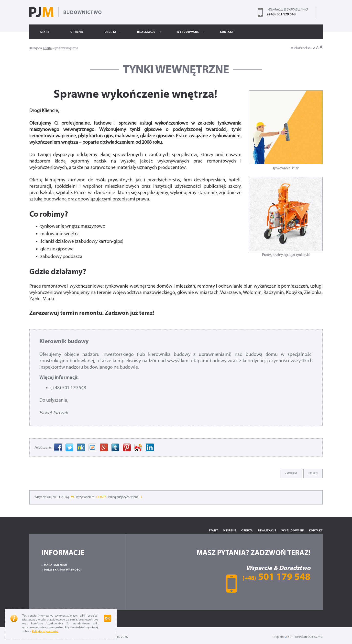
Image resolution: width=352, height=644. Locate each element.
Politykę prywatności (45, 632)
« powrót (291, 474)
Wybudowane (186, 34)
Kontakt (227, 32)
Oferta (108, 34)
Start (45, 32)
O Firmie (77, 32)
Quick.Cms (315, 637)
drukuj (313, 474)
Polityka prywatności (63, 569)
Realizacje (144, 34)
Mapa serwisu (56, 565)
